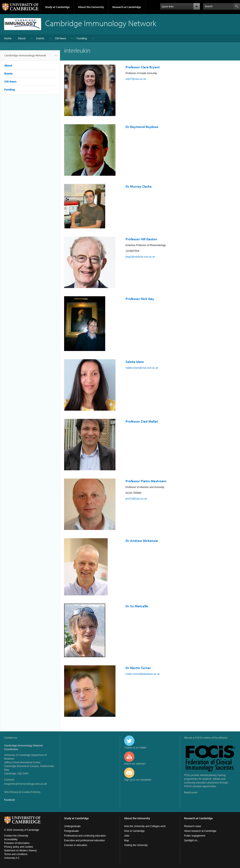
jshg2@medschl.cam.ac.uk (140, 257)
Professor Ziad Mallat (142, 421)
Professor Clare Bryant (143, 67)
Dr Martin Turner (138, 668)
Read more (191, 792)
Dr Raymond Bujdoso (142, 127)
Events (40, 38)
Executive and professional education (85, 840)
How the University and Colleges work (145, 826)
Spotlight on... (192, 840)
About (22, 38)
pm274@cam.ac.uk (136, 499)
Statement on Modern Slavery (20, 851)
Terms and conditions (16, 854)
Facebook (10, 800)
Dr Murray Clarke (139, 186)
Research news (193, 826)
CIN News (61, 38)
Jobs (127, 836)
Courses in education (76, 845)
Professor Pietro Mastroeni (146, 481)
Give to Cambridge (134, 831)
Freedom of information (17, 843)
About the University (91, 7)
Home (8, 38)
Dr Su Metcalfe (137, 606)
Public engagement (195, 836)
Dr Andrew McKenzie (142, 541)
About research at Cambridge (200, 831)
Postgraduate (71, 831)
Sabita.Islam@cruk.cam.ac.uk (142, 368)
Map (126, 840)
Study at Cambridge (57, 7)
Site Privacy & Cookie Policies (22, 792)
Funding (82, 38)
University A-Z (12, 858)
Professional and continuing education (85, 836)
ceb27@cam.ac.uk (136, 79)
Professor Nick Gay (140, 299)
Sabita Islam (135, 362)
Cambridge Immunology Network (25, 57)
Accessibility (11, 839)
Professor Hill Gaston (141, 239)
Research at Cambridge (127, 7)
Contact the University (16, 836)
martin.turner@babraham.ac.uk (143, 674)
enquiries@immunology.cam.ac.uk (25, 784)
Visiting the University (136, 845)
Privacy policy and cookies (19, 847)
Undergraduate (72, 826)
